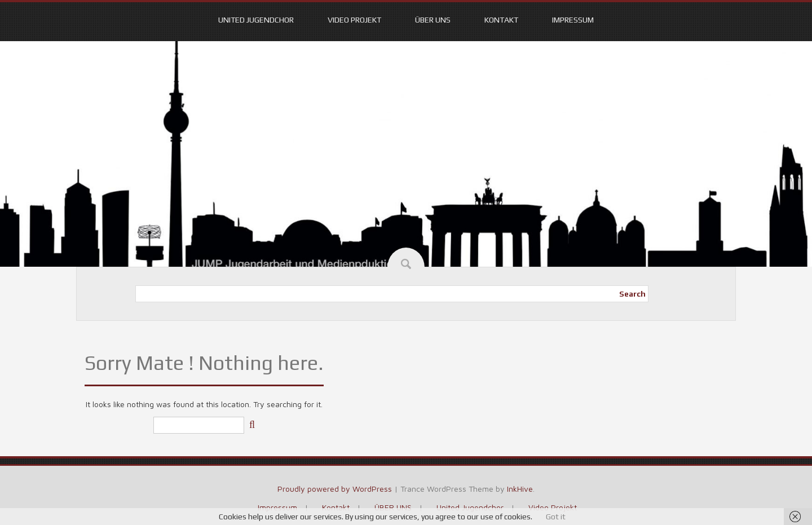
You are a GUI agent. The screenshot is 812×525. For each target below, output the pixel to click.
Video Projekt (354, 20)
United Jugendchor (256, 20)
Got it (556, 517)
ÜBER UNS (433, 20)
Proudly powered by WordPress (335, 489)
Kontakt (501, 20)
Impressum (573, 20)
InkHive (520, 489)
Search (632, 294)
